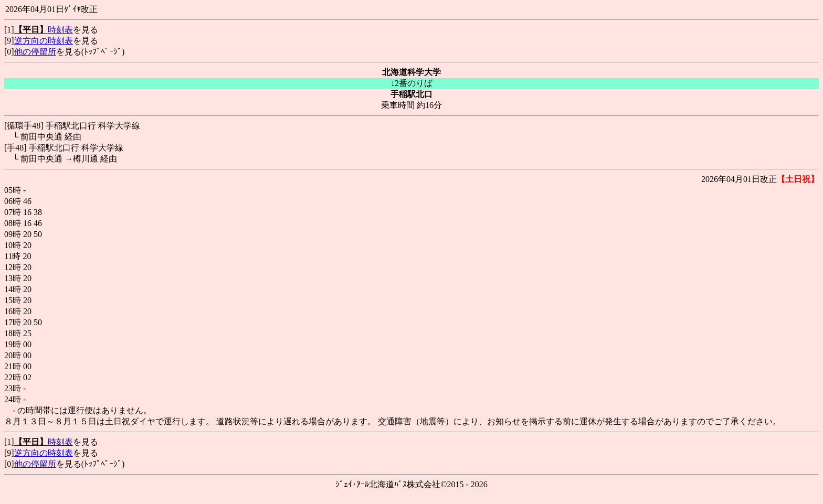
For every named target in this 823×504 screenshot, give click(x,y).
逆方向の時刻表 (44, 41)
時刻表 (44, 30)
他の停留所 (35, 52)
